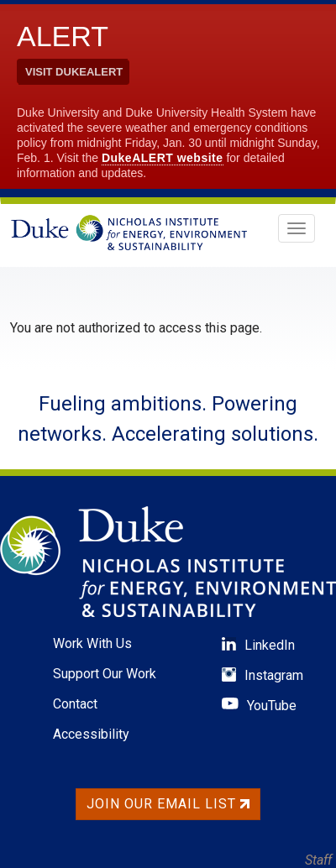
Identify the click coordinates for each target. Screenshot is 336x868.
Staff (318, 860)
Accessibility (91, 734)
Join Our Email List (168, 804)
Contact (75, 704)
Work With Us (92, 643)
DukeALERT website (163, 158)
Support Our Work (105, 674)
